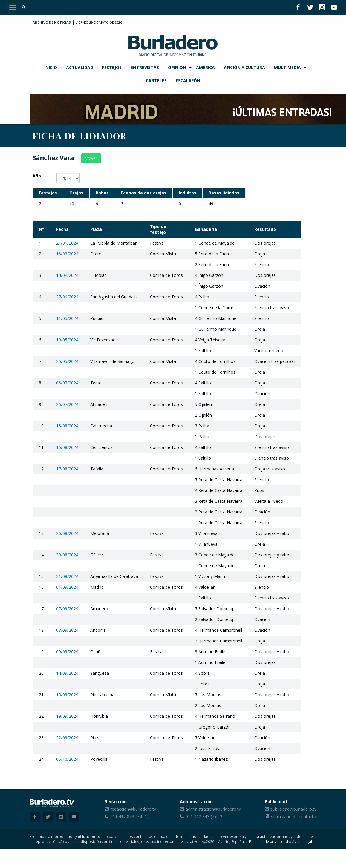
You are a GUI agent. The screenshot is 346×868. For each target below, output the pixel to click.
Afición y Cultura (244, 67)
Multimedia (287, 67)
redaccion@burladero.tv (133, 809)
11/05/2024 (67, 318)
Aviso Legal (302, 841)
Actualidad (80, 67)
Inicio (51, 67)
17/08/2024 (67, 469)
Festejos (112, 67)
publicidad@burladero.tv (293, 809)
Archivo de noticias (52, 22)
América (205, 67)
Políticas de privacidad (269, 841)
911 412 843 (122, 816)
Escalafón (188, 80)
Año (37, 176)
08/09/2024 (67, 630)
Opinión (177, 67)
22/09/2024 (67, 738)
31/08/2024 (67, 576)
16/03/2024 (67, 254)
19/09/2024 (67, 716)
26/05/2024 (67, 361)
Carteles (156, 80)
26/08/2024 (67, 533)
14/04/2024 (67, 275)
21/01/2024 (67, 243)
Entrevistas (145, 67)
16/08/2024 (67, 447)
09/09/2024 (67, 652)
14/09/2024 (67, 673)
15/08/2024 (67, 426)
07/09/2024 (67, 609)
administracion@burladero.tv (213, 809)
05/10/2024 (67, 759)
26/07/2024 (67, 404)
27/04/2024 (67, 297)
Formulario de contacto (293, 816)
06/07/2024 (67, 383)
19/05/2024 (67, 340)
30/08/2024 (67, 555)
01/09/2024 (67, 587)
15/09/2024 (67, 695)
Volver (91, 158)
